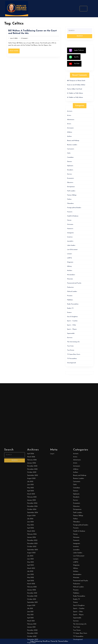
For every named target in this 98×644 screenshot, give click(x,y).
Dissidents (70, 170)
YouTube (74, 64)
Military (69, 266)
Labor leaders (71, 245)
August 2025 (31, 615)
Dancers (70, 162)
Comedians (70, 157)
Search (82, 9)
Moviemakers (71, 275)
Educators (70, 183)
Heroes (69, 220)
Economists (70, 178)
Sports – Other (72, 325)
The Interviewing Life (73, 342)
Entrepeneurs (71, 187)
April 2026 (31, 590)
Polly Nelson (79, 93)
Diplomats (70, 166)
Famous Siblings (72, 195)
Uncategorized (71, 363)
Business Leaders (72, 145)
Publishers (70, 300)
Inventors (70, 237)
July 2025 (30, 618)
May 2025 (30, 624)
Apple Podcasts (77, 50)
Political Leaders (72, 292)
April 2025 (31, 627)
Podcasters (70, 287)
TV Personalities (72, 359)
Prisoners (70, 296)
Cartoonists (71, 149)
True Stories (71, 350)
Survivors (70, 338)
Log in (52, 590)
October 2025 (32, 609)
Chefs (69, 153)
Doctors (70, 174)
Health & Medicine (73, 216)
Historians (70, 224)
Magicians (70, 262)
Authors (69, 136)
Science (69, 312)
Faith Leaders (71, 191)
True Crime (70, 346)
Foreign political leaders (74, 208)
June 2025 (30, 621)
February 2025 (32, 633)
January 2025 (31, 637)
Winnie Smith (81, 81)
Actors (69, 115)
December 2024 (32, 640)
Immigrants (70, 233)
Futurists (70, 212)
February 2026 (32, 596)
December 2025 (32, 603)
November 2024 (32, 643)
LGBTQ (69, 258)
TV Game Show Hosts (74, 354)
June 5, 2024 (16, 39)
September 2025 (33, 612)
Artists (69, 124)
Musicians (70, 279)
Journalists (70, 241)
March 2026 (31, 593)
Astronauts (70, 128)
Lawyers (70, 254)
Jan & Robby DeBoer (79, 85)
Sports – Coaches (72, 321)
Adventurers (71, 120)
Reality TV (70, 308)
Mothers (70, 271)
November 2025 (32, 606)
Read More (17, 50)
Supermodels (71, 333)
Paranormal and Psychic (74, 283)
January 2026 (32, 599)
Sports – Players (72, 329)
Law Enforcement (72, 250)
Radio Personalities (73, 304)
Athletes (70, 132)
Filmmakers (70, 203)
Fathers (69, 199)
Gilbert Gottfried (77, 89)
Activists (70, 111)
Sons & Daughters (72, 317)
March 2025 (31, 630)
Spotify (74, 57)
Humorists (70, 229)
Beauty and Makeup (73, 141)
